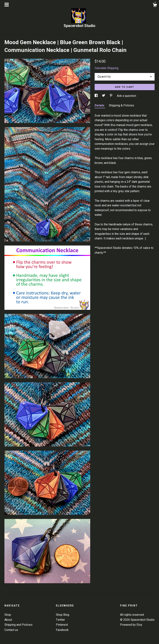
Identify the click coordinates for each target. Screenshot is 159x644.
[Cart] (155, 6)
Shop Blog (63, 615)
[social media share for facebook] (96, 96)
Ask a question (127, 96)
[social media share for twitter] (104, 96)
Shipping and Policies (18, 625)
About (8, 620)
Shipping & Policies (121, 105)
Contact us (11, 630)
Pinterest (62, 625)
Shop (8, 615)
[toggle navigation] (7, 5)
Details (100, 105)
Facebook (62, 630)
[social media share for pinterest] (111, 96)
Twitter (60, 620)
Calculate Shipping (107, 68)
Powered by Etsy (131, 625)
